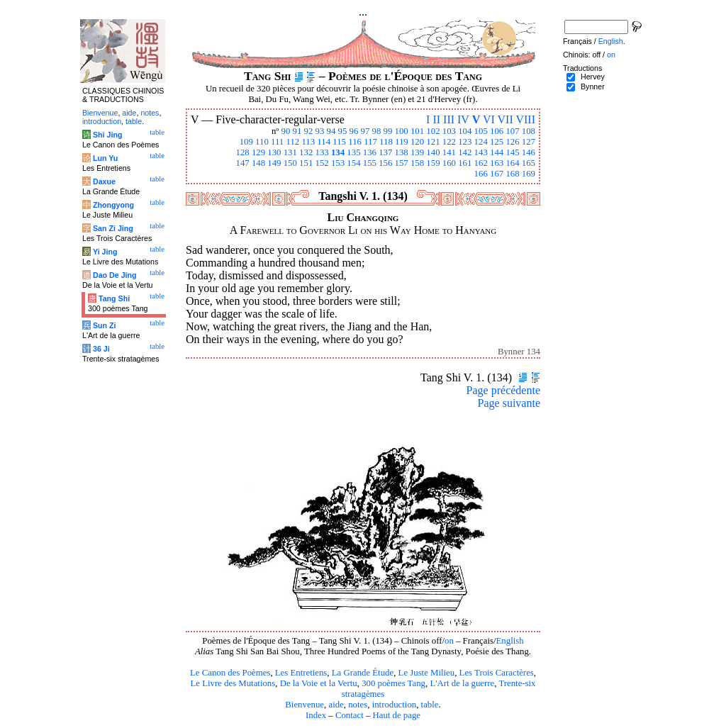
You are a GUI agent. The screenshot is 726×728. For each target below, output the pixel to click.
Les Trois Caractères (497, 673)
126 (512, 142)
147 (242, 163)
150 (290, 163)
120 (417, 142)
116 (355, 142)
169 (529, 174)
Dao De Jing (115, 275)
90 (286, 131)
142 (465, 152)
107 (512, 131)
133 (322, 152)
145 (512, 152)
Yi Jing (105, 252)
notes (358, 705)
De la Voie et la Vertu (319, 683)
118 (386, 142)
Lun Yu (105, 158)
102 (433, 131)
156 (385, 163)
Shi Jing (107, 135)
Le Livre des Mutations (233, 683)
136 (370, 152)
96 (354, 131)
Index (316, 715)
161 (465, 163)
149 (274, 163)
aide (336, 705)
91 (297, 131)
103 (449, 131)
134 (338, 152)
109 (246, 142)
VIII (525, 119)
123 (465, 142)
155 (370, 163)
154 (353, 163)
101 (417, 131)
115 (339, 142)
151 (306, 163)
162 (481, 163)
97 (365, 131)
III (449, 119)
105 (481, 131)
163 (497, 163)
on (449, 641)
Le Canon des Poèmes (230, 673)
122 (449, 142)
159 (433, 163)
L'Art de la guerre (462, 683)
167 (497, 174)
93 (320, 131)
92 (309, 131)
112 (292, 142)
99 (388, 131)
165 (529, 163)
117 (370, 142)
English (510, 641)
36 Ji (101, 349)
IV (463, 119)
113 (308, 142)
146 (529, 152)
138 (402, 152)
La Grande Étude (363, 673)
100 (402, 131)
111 (277, 142)
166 (481, 174)
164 (512, 163)
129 (258, 152)
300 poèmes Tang (393, 683)
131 (290, 152)
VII (506, 119)
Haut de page (397, 715)
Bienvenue (305, 705)
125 (497, 142)
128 (242, 152)
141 (449, 152)
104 (465, 131)
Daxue (104, 181)
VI (489, 119)
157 (402, 163)
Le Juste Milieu (427, 673)
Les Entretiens (301, 673)
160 (449, 163)
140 (433, 152)
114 (324, 142)
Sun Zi (105, 325)
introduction (395, 705)
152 (322, 163)
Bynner (593, 86)
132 (306, 152)
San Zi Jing (113, 228)
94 (331, 131)
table (430, 705)
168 (512, 174)
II (436, 119)
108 (529, 131)
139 (417, 152)
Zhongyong (113, 205)
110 (262, 142)
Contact (350, 715)
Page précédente (503, 390)
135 (353, 152)
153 (338, 163)
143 (481, 152)
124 (481, 142)
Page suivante (509, 403)
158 (417, 163)
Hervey (593, 77)
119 (402, 142)
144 (497, 152)
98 (377, 131)
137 (385, 152)
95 (343, 131)
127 (529, 142)
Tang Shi (114, 298)
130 (274, 152)
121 (433, 142)
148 (258, 163)
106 (497, 131)
